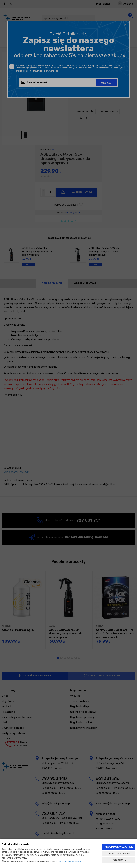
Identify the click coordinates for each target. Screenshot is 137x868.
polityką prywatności (70, 861)
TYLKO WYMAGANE (119, 854)
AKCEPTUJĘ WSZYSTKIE (119, 847)
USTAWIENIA (119, 860)
